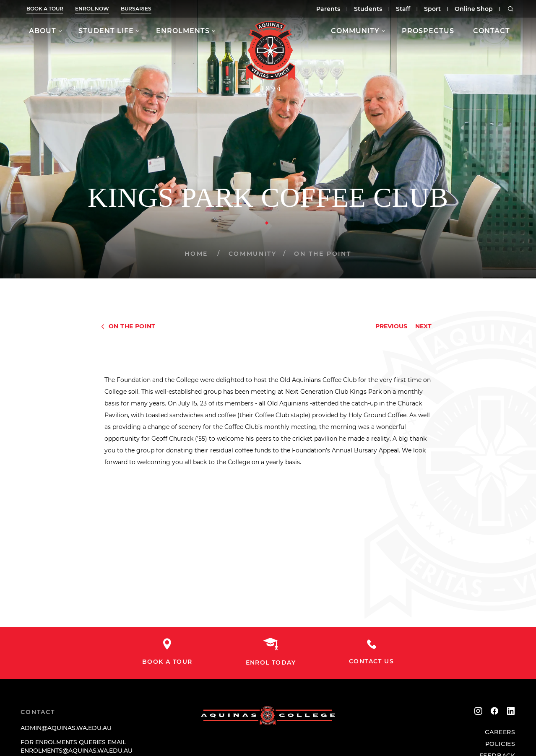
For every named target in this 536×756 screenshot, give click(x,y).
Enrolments (183, 31)
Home (196, 254)
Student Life (106, 31)
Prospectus (428, 31)
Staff (403, 9)
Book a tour (45, 9)
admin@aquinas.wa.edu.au (66, 728)
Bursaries (136, 9)
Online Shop (474, 9)
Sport (432, 9)
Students (368, 9)
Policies (500, 744)
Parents (328, 9)
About (43, 31)
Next (423, 326)
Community (355, 31)
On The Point (323, 254)
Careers (500, 732)
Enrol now (92, 9)
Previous (391, 326)
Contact (492, 31)
